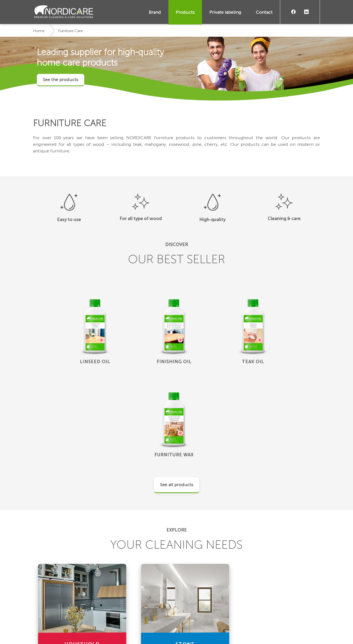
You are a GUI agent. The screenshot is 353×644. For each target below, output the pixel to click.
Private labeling (225, 12)
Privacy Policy (86, 631)
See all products (177, 392)
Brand (155, 12)
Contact (264, 12)
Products (185, 12)
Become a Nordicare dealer (286, 604)
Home (39, 31)
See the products (61, 79)
